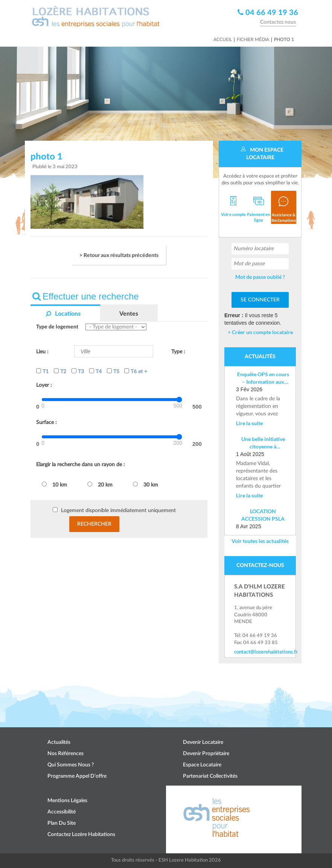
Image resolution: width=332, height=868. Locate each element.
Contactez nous (278, 22)
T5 (113, 371)
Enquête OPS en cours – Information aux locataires (263, 378)
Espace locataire (202, 765)
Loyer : (44, 385)
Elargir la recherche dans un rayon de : (81, 465)
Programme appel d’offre (77, 776)
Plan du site (62, 823)
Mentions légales (67, 801)
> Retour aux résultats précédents (119, 255)
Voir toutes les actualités (260, 541)
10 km (54, 485)
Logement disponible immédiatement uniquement (118, 511)
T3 (78, 371)
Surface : (46, 423)
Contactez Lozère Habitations (81, 835)
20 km (100, 485)
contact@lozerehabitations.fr (260, 652)
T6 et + (136, 371)
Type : (178, 352)
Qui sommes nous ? (71, 765)
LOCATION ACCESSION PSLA (263, 515)
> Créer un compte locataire (260, 332)
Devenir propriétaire (206, 754)
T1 (42, 371)
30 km (145, 485)
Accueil (223, 40)
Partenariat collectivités (210, 776)
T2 (60, 371)
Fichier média (253, 40)
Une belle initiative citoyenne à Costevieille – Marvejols (263, 443)
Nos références (65, 754)
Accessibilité (62, 812)
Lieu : (42, 352)
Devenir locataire (203, 742)
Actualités (59, 742)
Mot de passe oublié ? (260, 277)
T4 (95, 371)
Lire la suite (249, 423)
